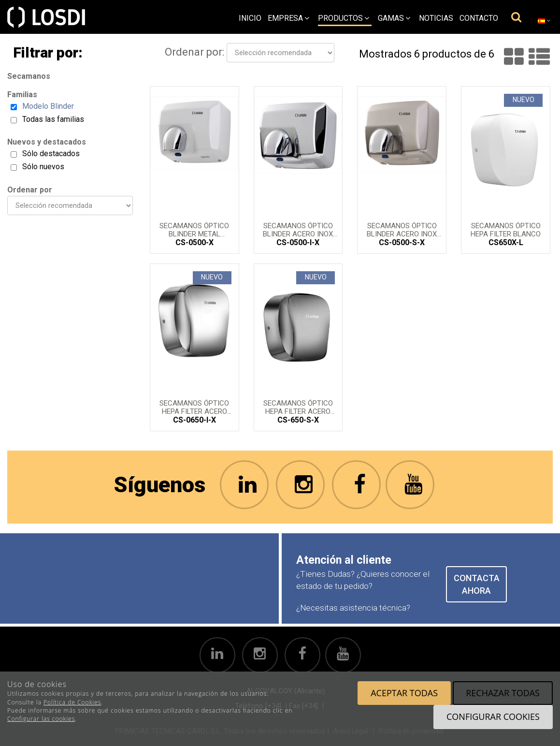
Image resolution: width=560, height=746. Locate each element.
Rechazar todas (503, 693)
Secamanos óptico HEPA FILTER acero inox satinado (298, 407)
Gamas (394, 18)
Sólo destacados (51, 154)
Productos (344, 18)
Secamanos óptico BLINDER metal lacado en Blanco (194, 229)
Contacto (479, 18)
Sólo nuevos (43, 167)
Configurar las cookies (41, 719)
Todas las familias (53, 119)
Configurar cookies (493, 717)
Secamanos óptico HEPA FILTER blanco (506, 229)
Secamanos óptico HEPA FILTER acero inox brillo (194, 407)
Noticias (436, 18)
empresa (288, 18)
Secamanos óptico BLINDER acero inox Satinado (402, 229)
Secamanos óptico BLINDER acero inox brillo (298, 229)
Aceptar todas (404, 693)
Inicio (250, 18)
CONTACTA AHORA (477, 584)
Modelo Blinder (48, 106)
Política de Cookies (72, 702)
